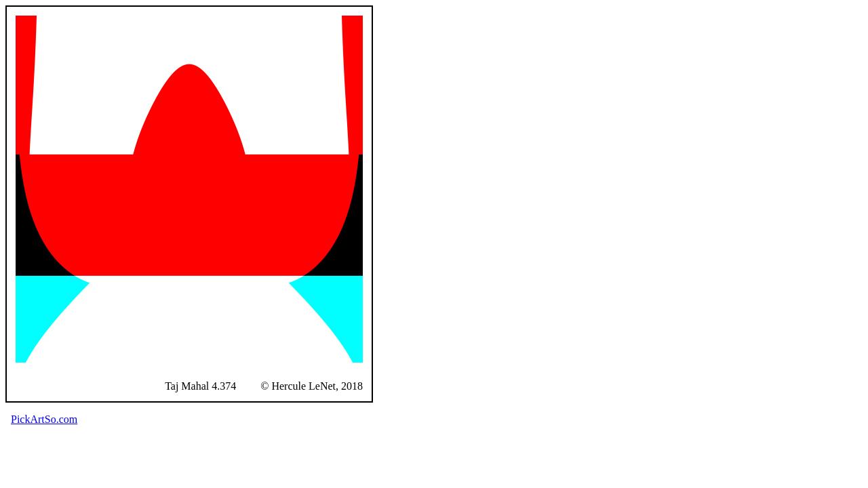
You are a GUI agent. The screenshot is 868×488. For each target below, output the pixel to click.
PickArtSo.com (44, 419)
